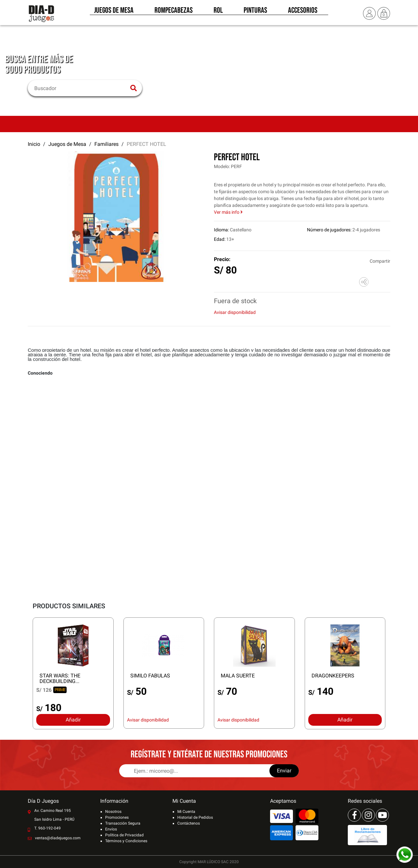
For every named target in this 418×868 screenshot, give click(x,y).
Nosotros (113, 812)
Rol (218, 12)
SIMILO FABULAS (150, 676)
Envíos (111, 829)
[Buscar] (81, 88)
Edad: (220, 239)
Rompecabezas (174, 12)
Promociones (117, 817)
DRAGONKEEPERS (333, 676)
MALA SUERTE (238, 676)
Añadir (73, 720)
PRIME (60, 690)
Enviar (284, 771)
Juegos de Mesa (114, 12)
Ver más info (228, 212)
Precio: (222, 259)
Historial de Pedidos (195, 817)
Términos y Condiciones (126, 841)
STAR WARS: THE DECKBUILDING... (60, 678)
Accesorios (303, 12)
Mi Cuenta (186, 812)
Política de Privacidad (124, 835)
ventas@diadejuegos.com (58, 838)
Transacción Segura (123, 823)
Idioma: (221, 230)
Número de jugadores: (329, 230)
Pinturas (255, 12)
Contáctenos (189, 823)
